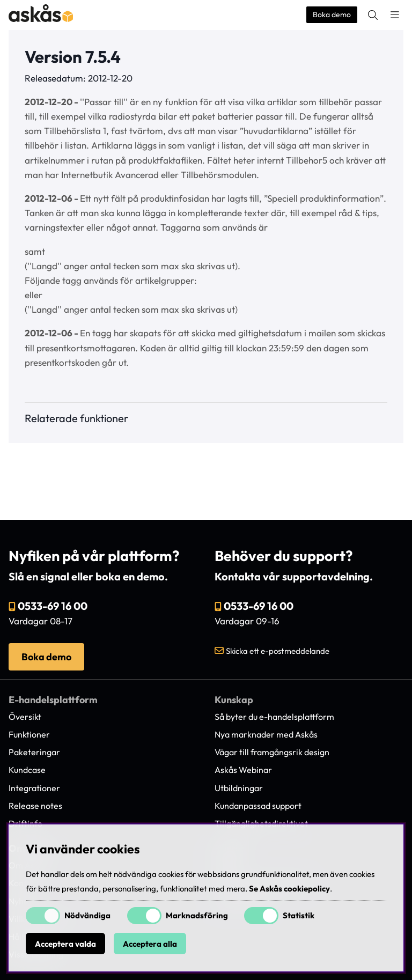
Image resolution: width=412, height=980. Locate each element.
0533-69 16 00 (53, 606)
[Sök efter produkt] (373, 15)
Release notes (35, 806)
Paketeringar (34, 752)
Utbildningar (239, 788)
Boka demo (332, 14)
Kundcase (27, 770)
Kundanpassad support (258, 806)
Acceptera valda (65, 944)
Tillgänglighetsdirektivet (261, 823)
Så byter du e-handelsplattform (274, 717)
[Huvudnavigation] (395, 15)
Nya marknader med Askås (266, 734)
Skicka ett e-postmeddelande (278, 651)
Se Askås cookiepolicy (289, 889)
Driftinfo (25, 823)
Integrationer (34, 788)
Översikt (25, 717)
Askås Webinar (243, 770)
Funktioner (29, 734)
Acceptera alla (150, 944)
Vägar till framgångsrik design (272, 752)
